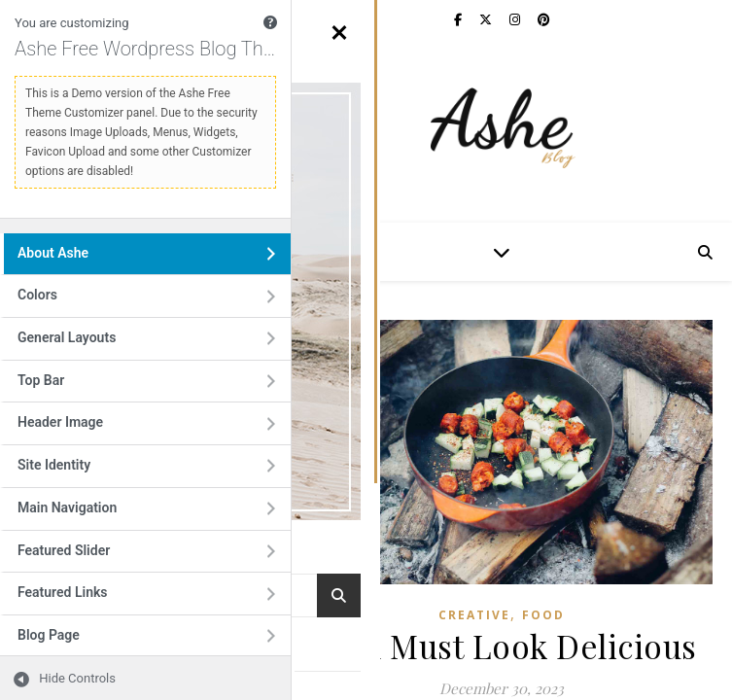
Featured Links (85, 598)
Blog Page (70, 641)
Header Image (82, 428)
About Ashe (75, 259)
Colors (59, 301)
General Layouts (88, 344)
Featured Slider (86, 557)
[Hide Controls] (58, 678)
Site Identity (76, 471)
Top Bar (63, 386)
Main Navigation (89, 514)
